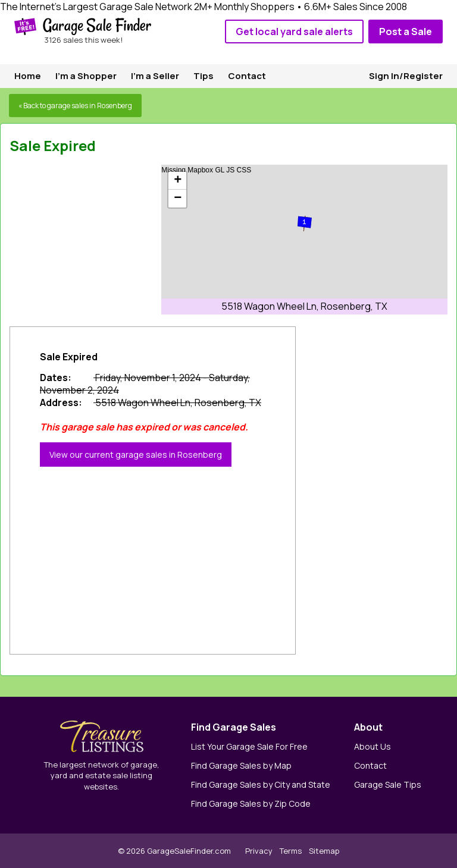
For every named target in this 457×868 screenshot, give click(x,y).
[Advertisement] (99, 239)
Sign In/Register (406, 76)
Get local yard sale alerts (294, 32)
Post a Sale (406, 32)
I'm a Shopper (86, 76)
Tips (204, 76)
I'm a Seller (155, 76)
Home (28, 76)
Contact (247, 76)
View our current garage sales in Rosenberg (136, 455)
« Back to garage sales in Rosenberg (75, 106)
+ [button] (178, 181)
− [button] (178, 199)
